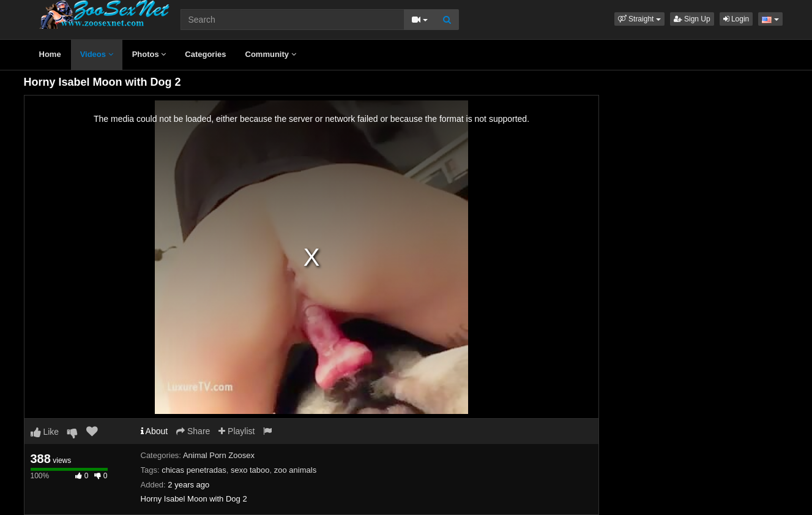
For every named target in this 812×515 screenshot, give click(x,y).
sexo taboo (250, 470)
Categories (205, 54)
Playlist (237, 431)
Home (50, 54)
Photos (149, 54)
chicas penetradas (194, 470)
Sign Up (692, 19)
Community (271, 54)
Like (45, 432)
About (155, 431)
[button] (639, 19)
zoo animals (295, 470)
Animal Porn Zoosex (219, 455)
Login (736, 19)
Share (193, 431)
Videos (97, 54)
